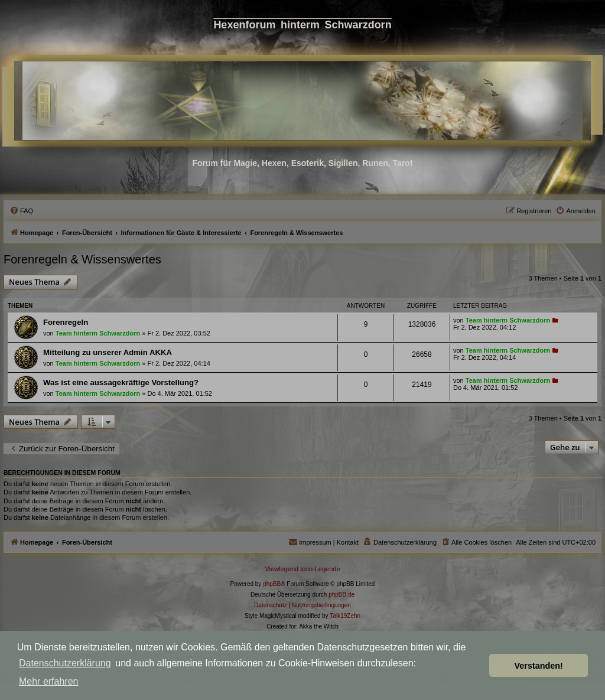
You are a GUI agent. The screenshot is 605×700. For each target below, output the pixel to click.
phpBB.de (341, 595)
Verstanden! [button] (539, 666)
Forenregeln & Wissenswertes (82, 259)
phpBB (272, 584)
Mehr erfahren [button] (49, 681)
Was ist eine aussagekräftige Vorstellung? (121, 382)
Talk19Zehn (345, 616)
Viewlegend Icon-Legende (302, 569)
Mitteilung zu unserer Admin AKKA (108, 352)
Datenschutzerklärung (65, 663)
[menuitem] (21, 211)
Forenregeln (66, 322)
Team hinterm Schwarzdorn (98, 333)
